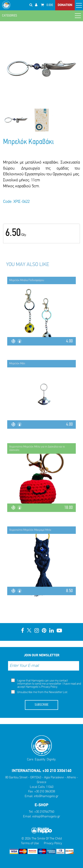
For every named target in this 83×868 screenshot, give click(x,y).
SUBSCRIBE (41, 705)
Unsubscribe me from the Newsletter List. (40, 692)
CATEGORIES (41, 15)
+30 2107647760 (44, 812)
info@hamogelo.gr (46, 796)
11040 (50, 787)
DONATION (65, 5)
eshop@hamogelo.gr (46, 817)
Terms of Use (30, 843)
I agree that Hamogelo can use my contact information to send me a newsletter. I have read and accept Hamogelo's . (46, 683)
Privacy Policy (49, 687)
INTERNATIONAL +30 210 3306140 (42, 771)
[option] (16, 120)
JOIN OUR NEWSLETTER (42, 655)
